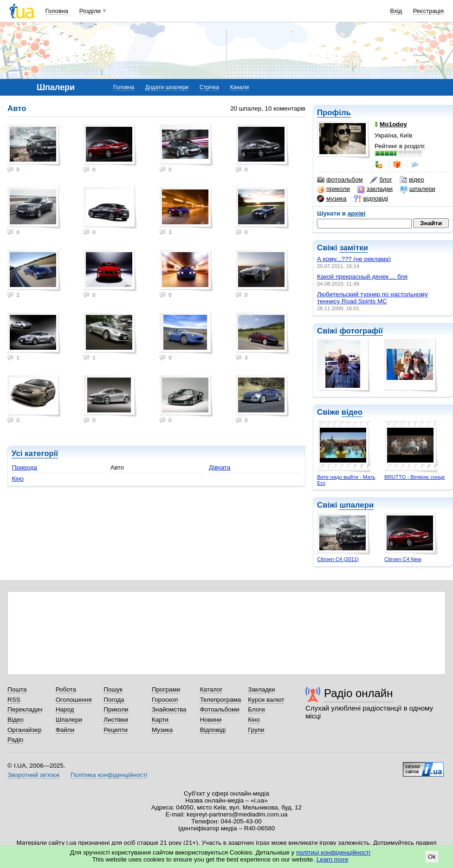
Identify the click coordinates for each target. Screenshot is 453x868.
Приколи (116, 709)
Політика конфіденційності (109, 775)
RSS (14, 700)
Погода (114, 700)
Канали (240, 87)
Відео (16, 720)
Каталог (211, 689)
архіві (357, 213)
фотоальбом (340, 180)
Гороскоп (165, 700)
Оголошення (74, 700)
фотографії (361, 331)
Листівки (116, 720)
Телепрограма (221, 700)
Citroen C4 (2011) (338, 559)
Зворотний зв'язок (33, 775)
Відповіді (213, 730)
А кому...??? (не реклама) (354, 259)
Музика (162, 730)
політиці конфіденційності (333, 852)
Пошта (17, 689)
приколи (333, 189)
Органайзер (24, 730)
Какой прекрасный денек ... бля (362, 277)
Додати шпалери (167, 87)
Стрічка (209, 87)
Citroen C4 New (403, 559)
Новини (211, 720)
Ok (432, 857)
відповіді (371, 199)
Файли (65, 730)
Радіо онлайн (359, 693)
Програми (166, 689)
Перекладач (25, 709)
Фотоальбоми (220, 709)
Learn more (333, 859)
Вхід (396, 11)
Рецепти (116, 730)
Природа (24, 467)
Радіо (15, 740)
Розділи (90, 11)
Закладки (261, 689)
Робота (66, 689)
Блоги (256, 709)
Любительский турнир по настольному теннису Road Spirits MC (372, 298)
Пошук (113, 689)
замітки (354, 248)
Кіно (18, 479)
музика (332, 199)
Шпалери (69, 720)
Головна (57, 11)
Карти (160, 720)
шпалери (418, 189)
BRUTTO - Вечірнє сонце (414, 477)
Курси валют (266, 700)
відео (412, 180)
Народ (65, 709)
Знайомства (169, 709)
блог (381, 180)
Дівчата (220, 467)
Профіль (334, 113)
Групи (256, 730)
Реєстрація (428, 11)
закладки (375, 189)
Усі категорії (35, 454)
